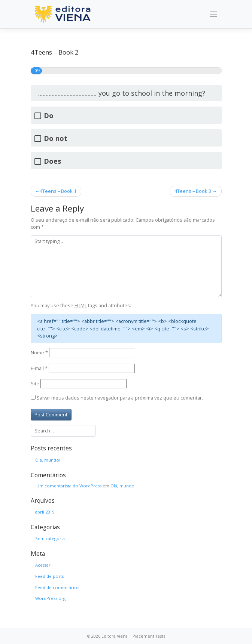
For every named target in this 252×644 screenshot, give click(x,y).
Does (52, 161)
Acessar (43, 565)
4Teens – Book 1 (58, 191)
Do (49, 116)
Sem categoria (50, 538)
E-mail (39, 368)
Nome (39, 352)
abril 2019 (45, 512)
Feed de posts (49, 576)
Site (35, 383)
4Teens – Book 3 (193, 191)
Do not (56, 138)
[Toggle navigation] (213, 14)
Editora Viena (115, 636)
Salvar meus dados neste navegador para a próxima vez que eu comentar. (120, 398)
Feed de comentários (57, 587)
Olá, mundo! (48, 460)
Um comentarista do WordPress (69, 486)
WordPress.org (50, 598)
